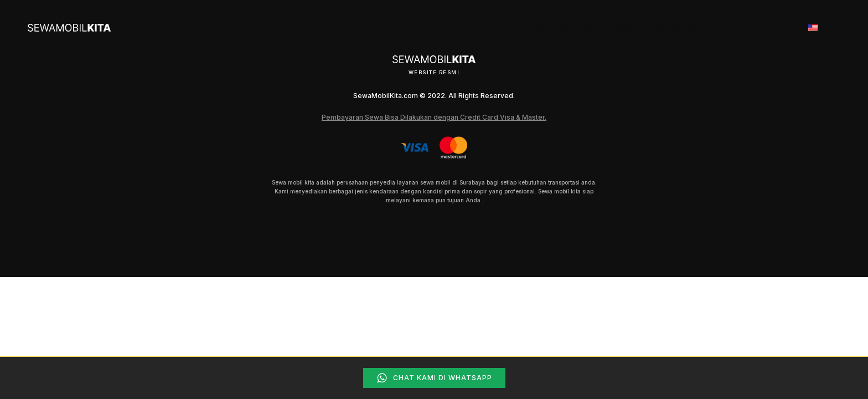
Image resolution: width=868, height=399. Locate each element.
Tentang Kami (564, 28)
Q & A (776, 28)
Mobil (624, 28)
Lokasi (732, 28)
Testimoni (677, 28)
